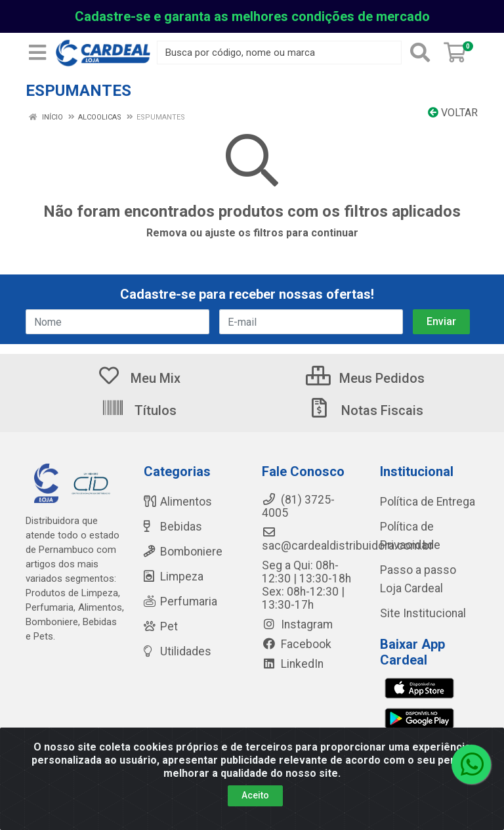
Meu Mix (139, 378)
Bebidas (173, 527)
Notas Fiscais (366, 410)
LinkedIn (293, 664)
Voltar (453, 113)
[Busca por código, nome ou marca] (279, 53)
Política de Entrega (428, 502)
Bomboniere (183, 552)
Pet (161, 626)
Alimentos (178, 502)
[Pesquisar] (420, 53)
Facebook (297, 644)
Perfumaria (180, 601)
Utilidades (178, 651)
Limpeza (174, 577)
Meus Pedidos (365, 378)
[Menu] (37, 53)
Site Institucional (423, 613)
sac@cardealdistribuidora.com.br (347, 539)
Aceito (255, 795)
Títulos (139, 410)
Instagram (297, 624)
